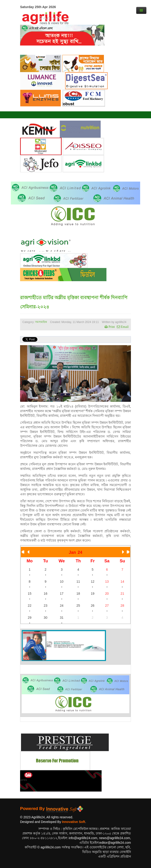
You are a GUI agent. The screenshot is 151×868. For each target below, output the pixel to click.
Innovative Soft (73, 822)
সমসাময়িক (41, 322)
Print (111, 327)
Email (124, 327)
